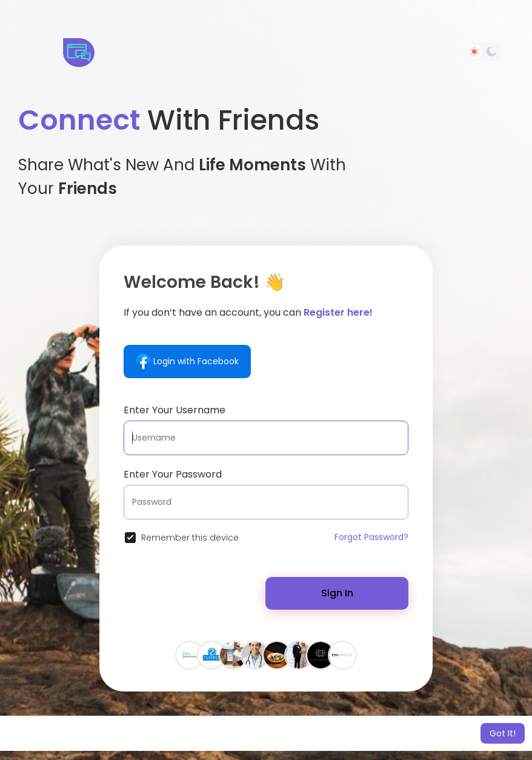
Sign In (337, 593)
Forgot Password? (371, 537)
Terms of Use (221, 714)
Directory (406, 714)
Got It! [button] (503, 733)
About (373, 714)
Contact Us (332, 714)
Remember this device (190, 538)
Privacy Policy (278, 714)
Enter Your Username (175, 410)
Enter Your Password (173, 474)
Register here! (338, 312)
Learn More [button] (374, 733)
